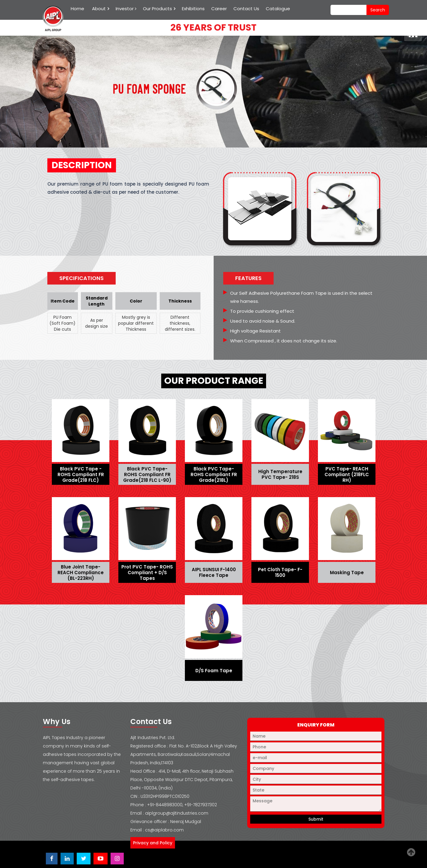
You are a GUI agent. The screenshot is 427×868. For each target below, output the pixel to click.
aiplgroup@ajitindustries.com (177, 813)
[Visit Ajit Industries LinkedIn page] (67, 859)
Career (219, 9)
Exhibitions (193, 9)
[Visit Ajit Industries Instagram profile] (117, 859)
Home (77, 9)
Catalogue (278, 9)
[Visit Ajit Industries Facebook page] (52, 859)
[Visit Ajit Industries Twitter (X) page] (84, 859)
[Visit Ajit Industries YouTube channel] (101, 859)
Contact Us (246, 9)
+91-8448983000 (165, 805)
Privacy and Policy (153, 843)
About (99, 9)
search (378, 10)
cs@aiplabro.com (164, 830)
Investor (126, 9)
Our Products (157, 9)
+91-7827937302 (201, 805)
